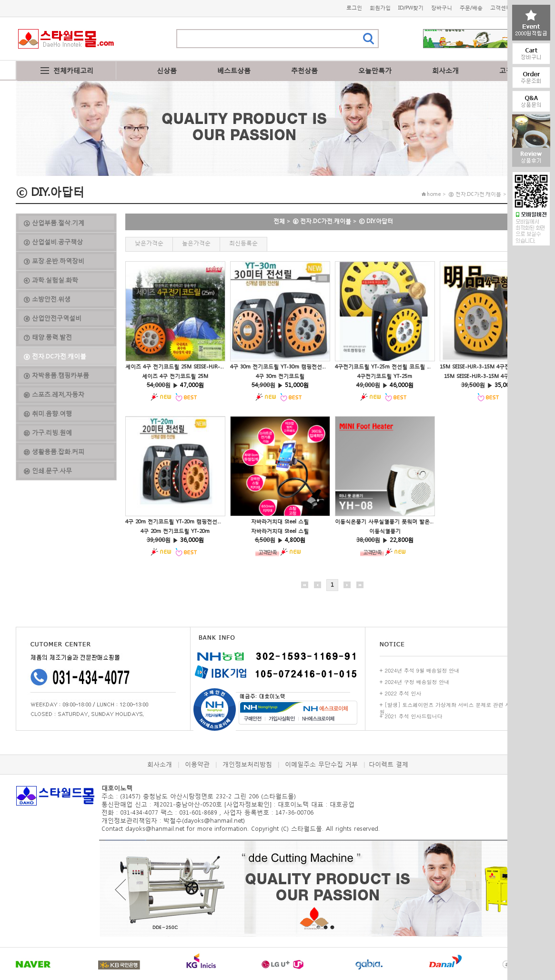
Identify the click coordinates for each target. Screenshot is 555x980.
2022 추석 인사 (403, 693)
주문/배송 (471, 8)
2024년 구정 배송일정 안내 (417, 682)
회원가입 (380, 8)
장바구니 (442, 8)
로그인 (354, 8)
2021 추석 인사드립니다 (414, 716)
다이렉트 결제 (388, 764)
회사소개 (445, 70)
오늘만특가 (375, 70)
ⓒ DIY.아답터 (376, 221)
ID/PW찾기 (411, 8)
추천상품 (304, 70)
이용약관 (197, 764)
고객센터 (501, 8)
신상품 (167, 70)
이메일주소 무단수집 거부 (321, 764)
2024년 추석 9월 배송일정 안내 (422, 670)
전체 (279, 221)
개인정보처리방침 (247, 764)
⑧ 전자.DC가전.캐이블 (322, 221)
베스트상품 (234, 70)
